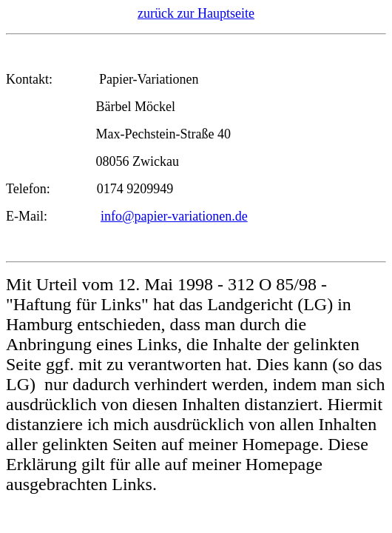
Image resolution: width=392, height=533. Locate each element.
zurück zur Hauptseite (196, 13)
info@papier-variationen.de (174, 216)
